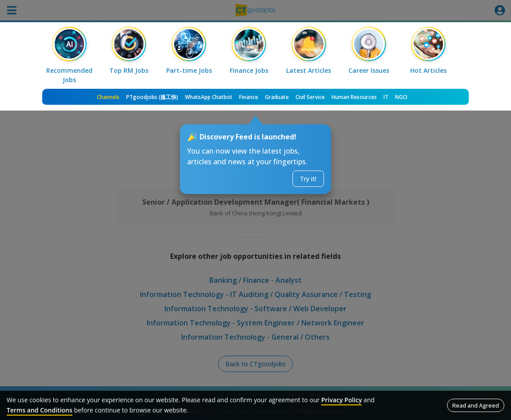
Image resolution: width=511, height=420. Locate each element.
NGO (401, 97)
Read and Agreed (476, 405)
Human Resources (354, 97)
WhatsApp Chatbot (209, 97)
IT (386, 97)
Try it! (308, 179)
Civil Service (310, 97)
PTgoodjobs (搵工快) (152, 97)
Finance (249, 97)
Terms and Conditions (40, 410)
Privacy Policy (342, 400)
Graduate (277, 97)
